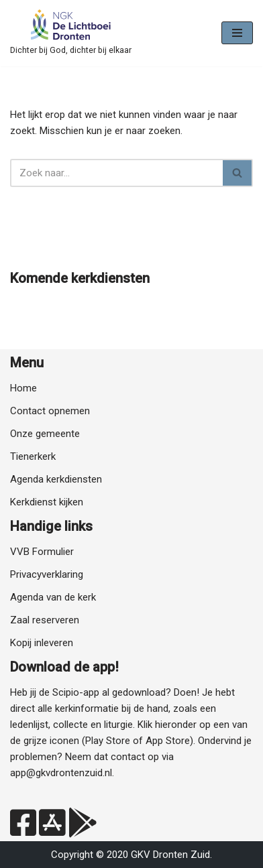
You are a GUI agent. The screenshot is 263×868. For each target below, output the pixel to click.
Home (23, 388)
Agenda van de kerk (53, 597)
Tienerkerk (33, 456)
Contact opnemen (50, 411)
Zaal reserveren (45, 620)
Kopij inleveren (42, 643)
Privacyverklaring (47, 574)
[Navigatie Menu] (237, 33)
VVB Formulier (42, 552)
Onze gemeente (45, 434)
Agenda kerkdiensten (56, 479)
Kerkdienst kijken (47, 502)
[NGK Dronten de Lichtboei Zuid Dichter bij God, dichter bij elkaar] (71, 33)
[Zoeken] (116, 173)
